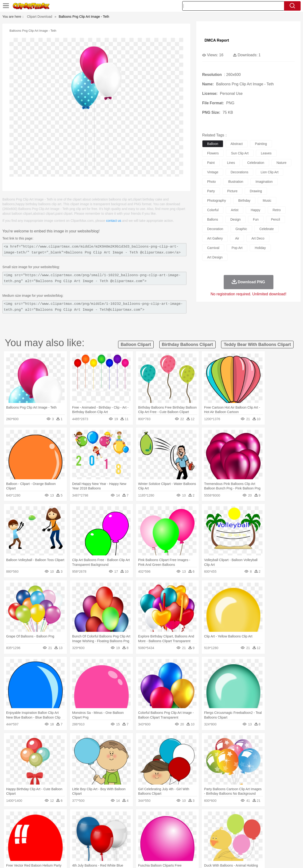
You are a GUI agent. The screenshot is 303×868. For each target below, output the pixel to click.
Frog (151, 824)
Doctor (105, 832)
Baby (40, 832)
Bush (208, 817)
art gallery (215, 238)
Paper (194, 839)
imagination (264, 182)
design (236, 219)
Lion (189, 824)
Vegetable (143, 846)
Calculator (233, 839)
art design (215, 257)
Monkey (199, 824)
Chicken (79, 824)
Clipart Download (40, 17)
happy (255, 210)
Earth (90, 817)
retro (277, 210)
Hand (225, 832)
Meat (101, 846)
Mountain (185, 817)
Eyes (123, 832)
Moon (159, 817)
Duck (108, 824)
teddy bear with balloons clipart (257, 345)
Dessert (54, 846)
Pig (221, 824)
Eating (191, 846)
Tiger (244, 824)
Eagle (118, 824)
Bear (38, 824)
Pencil (98, 839)
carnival (213, 248)
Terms (215, 858)
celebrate (267, 229)
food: (16, 846)
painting (261, 144)
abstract (237, 144)
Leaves (55, 817)
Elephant (131, 824)
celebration (256, 163)
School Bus (128, 839)
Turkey (254, 824)
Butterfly (58, 824)
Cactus (67, 817)
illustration (236, 182)
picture (232, 191)
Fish (142, 824)
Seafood (128, 846)
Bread (202, 846)
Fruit (91, 846)
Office (205, 839)
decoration (215, 229)
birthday (244, 201)
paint (211, 163)
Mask (30, 832)
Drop (228, 817)
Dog (99, 824)
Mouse (212, 824)
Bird (47, 824)
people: (18, 831)
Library (169, 839)
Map (142, 839)
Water (197, 817)
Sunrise (171, 817)
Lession (247, 839)
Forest (238, 817)
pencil (276, 219)
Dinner (170, 846)
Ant (29, 824)
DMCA (264, 858)
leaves (266, 153)
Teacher (46, 839)
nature (281, 163)
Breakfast (30, 846)
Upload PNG (282, 858)
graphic (241, 229)
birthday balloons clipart (187, 345)
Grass (134, 817)
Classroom (70, 839)
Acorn (30, 817)
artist (235, 210)
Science (182, 839)
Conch (79, 817)
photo (212, 182)
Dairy (43, 846)
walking (135, 832)
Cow (90, 824)
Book (57, 839)
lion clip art (270, 172)
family (61, 832)
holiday (260, 248)
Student (32, 839)
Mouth (194, 832)
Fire (99, 817)
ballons (213, 219)
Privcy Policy (232, 858)
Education (112, 839)
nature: (18, 817)
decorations (239, 172)
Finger (215, 832)
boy (173, 832)
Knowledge (155, 839)
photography (216, 201)
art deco (258, 238)
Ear (115, 832)
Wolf (265, 824)
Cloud (218, 817)
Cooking (215, 846)
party (211, 191)
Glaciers (121, 817)
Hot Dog (228, 846)
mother (73, 832)
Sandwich (113, 846)
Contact (250, 858)
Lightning (146, 817)
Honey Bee (164, 824)
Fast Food (79, 846)
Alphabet (217, 839)
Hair (157, 832)
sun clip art (240, 153)
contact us (114, 221)
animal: (18, 824)
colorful (213, 210)
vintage (213, 172)
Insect (179, 824)
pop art (237, 248)
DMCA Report (217, 40)
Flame (109, 817)
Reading (86, 839)
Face (204, 832)
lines (231, 163)
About (203, 858)
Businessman (89, 832)
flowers (213, 153)
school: (18, 838)
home (147, 832)
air (237, 238)
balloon (213, 144)
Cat (69, 824)
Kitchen (157, 846)
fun (256, 219)
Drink (66, 846)
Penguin (232, 824)
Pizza (180, 846)
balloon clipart (136, 345)
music (267, 201)
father (183, 832)
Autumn (42, 817)
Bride (50, 832)
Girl (165, 832)
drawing (256, 191)
